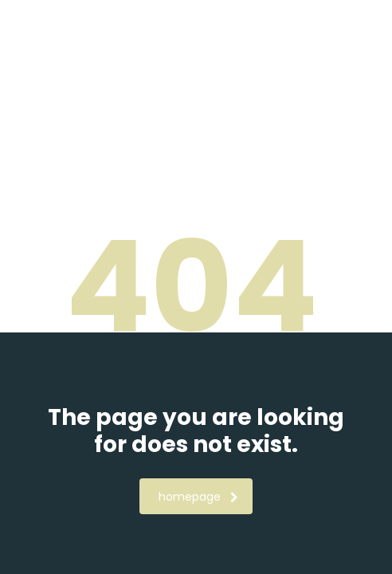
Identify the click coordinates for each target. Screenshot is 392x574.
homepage (198, 497)
